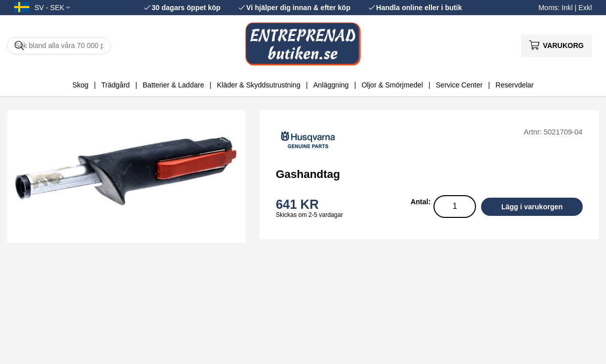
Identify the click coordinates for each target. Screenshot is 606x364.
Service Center (460, 85)
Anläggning (331, 85)
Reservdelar (515, 85)
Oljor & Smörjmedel (392, 85)
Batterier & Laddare (173, 85)
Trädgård (115, 85)
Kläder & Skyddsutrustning (259, 85)
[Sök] (59, 46)
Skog (80, 85)
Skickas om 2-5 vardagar (309, 215)
